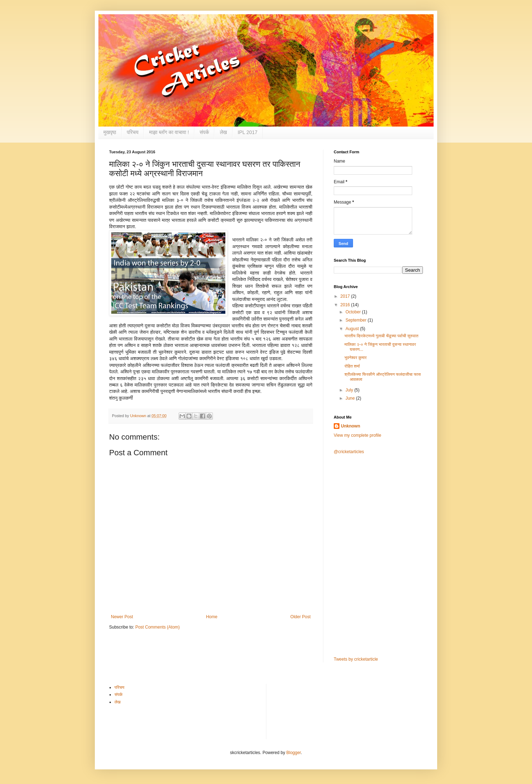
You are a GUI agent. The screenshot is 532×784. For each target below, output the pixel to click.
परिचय (133, 132)
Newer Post (122, 617)
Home (212, 617)
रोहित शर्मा (352, 366)
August (353, 329)
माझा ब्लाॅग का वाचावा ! (169, 132)
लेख (223, 132)
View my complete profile (357, 435)
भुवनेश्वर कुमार (355, 358)
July (350, 390)
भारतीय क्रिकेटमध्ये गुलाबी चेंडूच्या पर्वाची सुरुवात (381, 336)
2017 (346, 296)
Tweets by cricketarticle (356, 659)
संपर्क (204, 132)
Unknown (351, 426)
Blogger (294, 753)
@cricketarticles (349, 452)
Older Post (300, 617)
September (357, 320)
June (351, 398)
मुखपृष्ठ (110, 132)
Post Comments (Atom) (157, 627)
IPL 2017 (248, 132)
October (354, 312)
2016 (346, 305)
